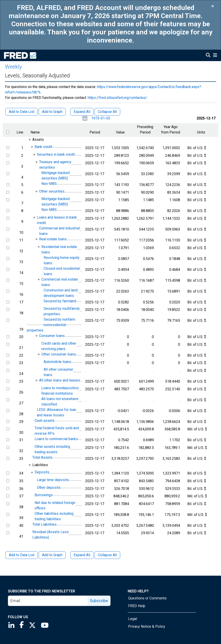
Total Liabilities (44, 524)
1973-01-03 (101, 118)
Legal (133, 619)
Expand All (82, 555)
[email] (48, 601)
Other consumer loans (59, 354)
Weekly (13, 67)
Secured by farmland (60, 301)
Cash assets (45, 421)
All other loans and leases (60, 380)
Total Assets (42, 457)
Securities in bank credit (56, 154)
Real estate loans (53, 239)
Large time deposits (53, 480)
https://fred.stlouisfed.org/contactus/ (117, 98)
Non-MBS (49, 184)
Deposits (42, 472)
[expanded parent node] (29, 140)
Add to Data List (22, 555)
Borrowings (44, 495)
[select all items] (8, 132)
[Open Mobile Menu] (215, 56)
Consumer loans (52, 336)
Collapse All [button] (107, 112)
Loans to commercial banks (56, 439)
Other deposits (49, 488)
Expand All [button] (82, 112)
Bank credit (43, 147)
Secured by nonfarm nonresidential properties (51, 325)
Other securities (52, 191)
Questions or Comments (147, 598)
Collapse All (107, 555)
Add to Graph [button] (52, 112)
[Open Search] (208, 56)
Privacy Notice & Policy (147, 626)
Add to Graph (52, 555)
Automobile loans (57, 362)
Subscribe (99, 601)
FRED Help (137, 606)
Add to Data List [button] (22, 112)
